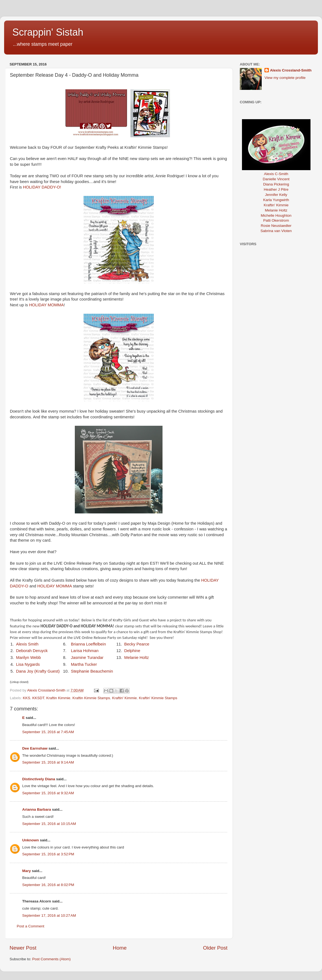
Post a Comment (31, 926)
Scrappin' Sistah (48, 32)
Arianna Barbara (37, 809)
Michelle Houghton (276, 215)
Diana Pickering (276, 184)
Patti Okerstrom (276, 220)
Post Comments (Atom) (52, 959)
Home (120, 948)
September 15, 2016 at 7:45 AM (48, 732)
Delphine (132, 651)
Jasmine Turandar (87, 658)
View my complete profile (285, 78)
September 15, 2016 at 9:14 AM (48, 762)
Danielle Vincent (276, 179)
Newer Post (23, 948)
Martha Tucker (84, 664)
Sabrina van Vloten (276, 231)
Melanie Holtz (136, 658)
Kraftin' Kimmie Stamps (158, 698)
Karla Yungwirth (276, 200)
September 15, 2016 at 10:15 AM (49, 824)
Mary (27, 871)
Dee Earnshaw (35, 748)
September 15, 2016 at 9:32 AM (48, 793)
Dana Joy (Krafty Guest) (38, 671)
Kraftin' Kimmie (124, 698)
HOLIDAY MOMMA (46, 305)
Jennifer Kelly (276, 195)
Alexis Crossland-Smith (291, 70)
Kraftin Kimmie (58, 698)
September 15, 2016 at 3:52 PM (48, 854)
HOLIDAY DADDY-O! (42, 187)
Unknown (31, 840)
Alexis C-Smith (276, 174)
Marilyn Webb (29, 658)
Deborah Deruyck (32, 651)
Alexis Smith (27, 644)
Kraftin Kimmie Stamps (91, 698)
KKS (26, 698)
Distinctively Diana (39, 779)
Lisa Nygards (28, 664)
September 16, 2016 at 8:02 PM (48, 885)
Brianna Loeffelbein (89, 644)
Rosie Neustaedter (276, 226)
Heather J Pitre (276, 189)
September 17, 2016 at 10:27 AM (49, 915)
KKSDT (38, 698)
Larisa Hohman (85, 651)
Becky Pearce (137, 644)
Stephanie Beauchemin (92, 671)
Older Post (215, 948)
